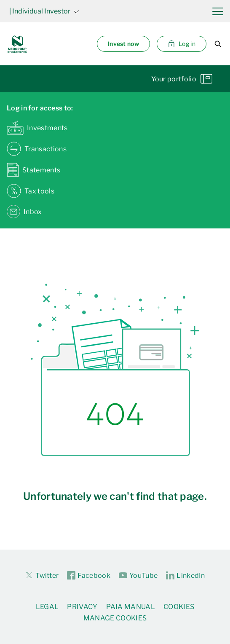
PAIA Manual (131, 607)
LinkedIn (186, 576)
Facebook (89, 576)
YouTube (138, 576)
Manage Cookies (115, 618)
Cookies (179, 607)
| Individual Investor (44, 11)
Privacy (82, 607)
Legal (47, 607)
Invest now (123, 44)
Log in (182, 44)
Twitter (42, 575)
